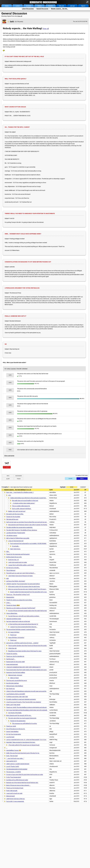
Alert (8, 479)
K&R (7, 578)
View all (20, 16)
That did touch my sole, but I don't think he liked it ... (21, 573)
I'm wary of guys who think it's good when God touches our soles (25, 775)
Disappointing (10, 597)
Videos (40, 6)
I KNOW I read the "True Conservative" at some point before (23, 584)
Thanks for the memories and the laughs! (18, 554)
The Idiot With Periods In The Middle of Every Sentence (22, 530)
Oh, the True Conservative (14, 734)
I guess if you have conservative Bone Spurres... (24, 627)
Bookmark (19, 476)
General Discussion (42, 9)
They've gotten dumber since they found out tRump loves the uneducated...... (30, 646)
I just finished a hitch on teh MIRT (16, 694)
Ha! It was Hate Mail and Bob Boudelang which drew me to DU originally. (27, 710)
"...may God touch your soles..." (15, 758)
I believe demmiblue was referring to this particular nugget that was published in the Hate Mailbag (38, 498)
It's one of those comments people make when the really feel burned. (28, 611)
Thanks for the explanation (18, 721)
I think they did (12, 648)
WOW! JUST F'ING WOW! (13, 705)
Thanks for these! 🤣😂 (13, 605)
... (7, 748)
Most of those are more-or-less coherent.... (18, 785)
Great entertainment (12, 664)
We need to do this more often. (15, 514)
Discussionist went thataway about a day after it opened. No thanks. (28, 525)
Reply (82, 479)
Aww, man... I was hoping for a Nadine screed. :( (20, 492)
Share (70, 479)
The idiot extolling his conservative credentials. (19, 527)
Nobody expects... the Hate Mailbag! (15, 490)
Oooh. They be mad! (12, 756)
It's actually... (16, 546)
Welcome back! (11, 796)
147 (7, 463)
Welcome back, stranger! (15, 675)
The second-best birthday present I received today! (21, 629)
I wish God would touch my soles (17, 562)
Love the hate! (10, 737)
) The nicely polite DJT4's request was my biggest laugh (24, 745)
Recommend (7, 467)
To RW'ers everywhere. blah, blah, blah (17, 697)
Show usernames (9, 456)
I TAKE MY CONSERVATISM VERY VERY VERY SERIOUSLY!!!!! (23, 667)
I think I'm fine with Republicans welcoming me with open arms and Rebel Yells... (29, 691)
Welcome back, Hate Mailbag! (15, 686)
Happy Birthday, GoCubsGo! (16, 638)
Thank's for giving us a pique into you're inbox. (19, 600)
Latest (18, 6)
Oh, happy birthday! (14, 632)
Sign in (83, 6)
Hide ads (61, 6)
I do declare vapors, (12, 535)
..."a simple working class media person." (24, 503)
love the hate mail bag (12, 683)
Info (8, 476)
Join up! (72, 6)
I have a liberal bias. (12, 613)
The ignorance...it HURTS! (14, 772)
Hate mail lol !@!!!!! (12, 761)
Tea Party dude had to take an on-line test (18, 621)
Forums (50, 6)
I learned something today (14, 619)
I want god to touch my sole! (14, 793)
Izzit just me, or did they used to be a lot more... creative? (22, 643)
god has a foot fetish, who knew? (16, 581)
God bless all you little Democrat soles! (17, 780)
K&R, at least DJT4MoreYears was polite (18, 538)
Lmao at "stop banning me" (16, 541)
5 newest (83, 487)
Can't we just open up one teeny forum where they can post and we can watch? (29, 522)
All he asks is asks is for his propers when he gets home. (24, 587)
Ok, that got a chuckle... (13, 568)
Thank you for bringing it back (15, 788)
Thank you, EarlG (11, 726)
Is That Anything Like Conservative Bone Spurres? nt (23, 624)
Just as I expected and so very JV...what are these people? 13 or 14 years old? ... (29, 740)
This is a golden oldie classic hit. (21, 506)
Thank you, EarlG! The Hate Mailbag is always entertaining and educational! (28, 707)
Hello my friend (14, 678)
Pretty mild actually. (12, 791)
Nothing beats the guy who (14, 557)
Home (7, 6)
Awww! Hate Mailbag (12, 732)
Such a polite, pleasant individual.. (22, 509)
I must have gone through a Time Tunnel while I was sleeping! (24, 702)
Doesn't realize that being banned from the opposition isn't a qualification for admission (35, 592)
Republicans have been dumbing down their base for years (25, 651)
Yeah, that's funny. (15, 549)
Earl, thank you (10, 689)
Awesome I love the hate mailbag (16, 672)
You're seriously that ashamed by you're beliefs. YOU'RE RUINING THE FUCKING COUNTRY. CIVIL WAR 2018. (41, 544)
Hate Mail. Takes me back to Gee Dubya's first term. (21, 742)
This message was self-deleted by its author (24, 724)
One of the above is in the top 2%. (16, 729)
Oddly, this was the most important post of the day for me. (23, 753)
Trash (19, 479)
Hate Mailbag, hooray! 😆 (13, 750)
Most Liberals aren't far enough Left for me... (19, 715)
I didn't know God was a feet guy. (16, 799)
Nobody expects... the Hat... (59, 9)
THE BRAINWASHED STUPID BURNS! (17, 769)
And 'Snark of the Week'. (15, 713)
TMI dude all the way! (12, 519)
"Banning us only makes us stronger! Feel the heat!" (21, 608)
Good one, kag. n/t (13, 560)
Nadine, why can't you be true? (17, 511)
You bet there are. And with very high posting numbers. (24, 616)
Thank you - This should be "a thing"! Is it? (18, 595)
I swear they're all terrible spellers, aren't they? (21, 565)
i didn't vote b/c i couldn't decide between (18, 764)
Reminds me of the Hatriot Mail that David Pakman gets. (22, 783)
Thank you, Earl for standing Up (15, 656)
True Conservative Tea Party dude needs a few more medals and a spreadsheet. (29, 670)
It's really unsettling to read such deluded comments (21, 699)
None (72, 487)
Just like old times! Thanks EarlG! (16, 533)
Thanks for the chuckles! (13, 517)
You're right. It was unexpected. (15, 801)
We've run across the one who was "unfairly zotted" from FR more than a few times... (32, 589)
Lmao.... (9, 603)
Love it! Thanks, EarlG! (13, 766)
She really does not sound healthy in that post (25, 501)
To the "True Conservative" (14, 777)
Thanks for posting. (12, 654)
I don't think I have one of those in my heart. (21, 576)
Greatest (29, 6)
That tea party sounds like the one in (17, 681)
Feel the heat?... (11, 659)
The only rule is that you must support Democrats (22, 718)
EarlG (12, 21)
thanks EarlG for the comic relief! (16, 662)
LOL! (10, 495)
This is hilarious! (11, 570)
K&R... (8, 552)
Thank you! (13, 635)
